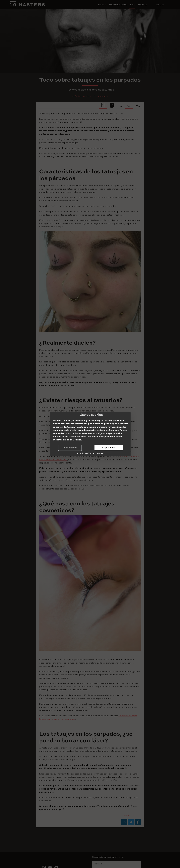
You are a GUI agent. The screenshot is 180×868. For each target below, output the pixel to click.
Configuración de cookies (90, 453)
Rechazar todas (70, 448)
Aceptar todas (109, 447)
